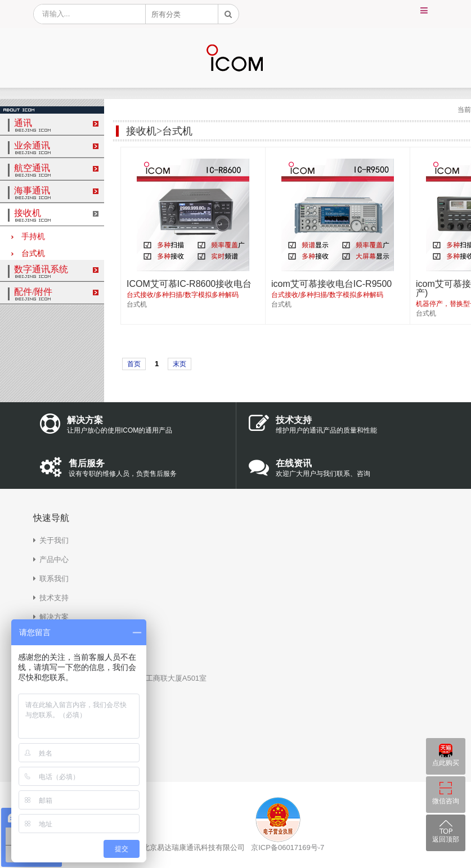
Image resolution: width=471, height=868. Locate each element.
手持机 (28, 237)
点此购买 (446, 763)
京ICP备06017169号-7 (288, 847)
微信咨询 (446, 801)
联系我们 (54, 579)
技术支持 (54, 598)
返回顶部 (446, 839)
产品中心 (54, 559)
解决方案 (54, 617)
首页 (134, 364)
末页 (180, 364)
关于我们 (54, 540)
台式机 (28, 253)
